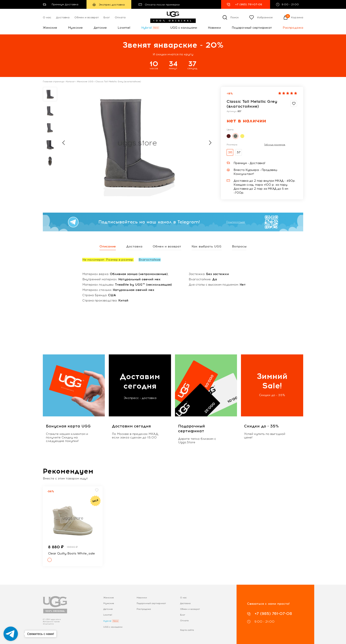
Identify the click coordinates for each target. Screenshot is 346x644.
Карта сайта (187, 630)
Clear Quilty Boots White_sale (71, 553)
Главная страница (53, 82)
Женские (50, 28)
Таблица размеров (275, 145)
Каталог (70, 82)
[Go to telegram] (11, 634)
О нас (47, 17)
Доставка (63, 17)
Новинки (214, 28)
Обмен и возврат (87, 17)
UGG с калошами (184, 28)
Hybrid (146, 28)
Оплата (120, 17)
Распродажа (293, 28)
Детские (100, 28)
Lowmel (124, 28)
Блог (107, 17)
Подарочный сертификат (252, 28)
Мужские (75, 28)
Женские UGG (85, 82)
